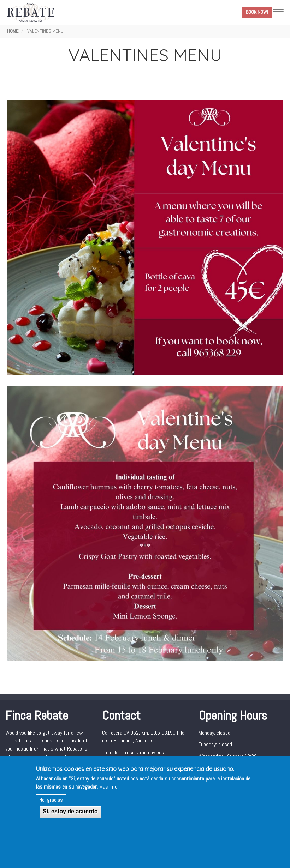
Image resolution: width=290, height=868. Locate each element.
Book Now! (257, 12)
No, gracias (51, 801)
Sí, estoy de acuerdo (70, 812)
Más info (108, 787)
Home (13, 31)
